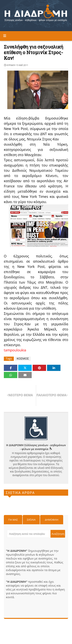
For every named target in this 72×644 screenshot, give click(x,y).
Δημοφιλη (52, 520)
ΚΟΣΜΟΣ (23, 358)
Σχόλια (31, 520)
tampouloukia (15, 350)
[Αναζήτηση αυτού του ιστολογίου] (29, 534)
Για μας (13, 520)
